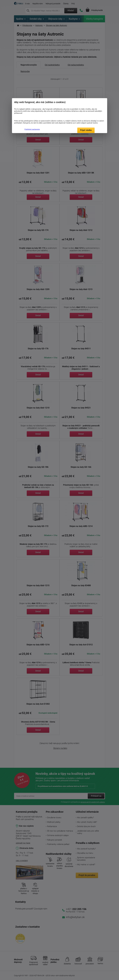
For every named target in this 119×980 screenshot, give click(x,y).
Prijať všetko (86, 130)
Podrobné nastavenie (32, 129)
